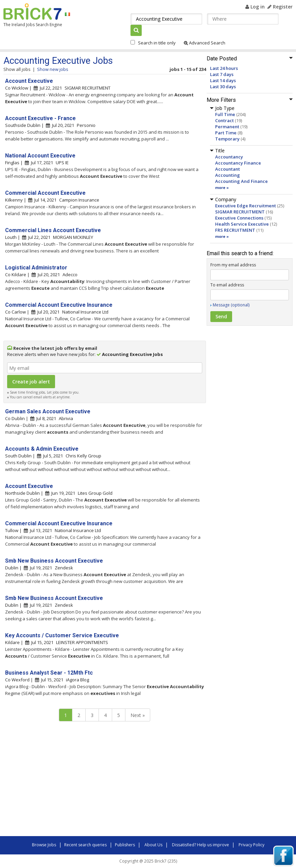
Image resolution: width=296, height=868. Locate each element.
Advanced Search (205, 43)
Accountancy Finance (238, 163)
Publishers (125, 845)
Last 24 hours (224, 68)
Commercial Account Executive (45, 193)
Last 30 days (223, 87)
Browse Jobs (44, 845)
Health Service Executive (242, 224)
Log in (255, 7)
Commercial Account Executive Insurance (59, 305)
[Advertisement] (99, 780)
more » (222, 187)
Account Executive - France (40, 118)
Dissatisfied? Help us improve (201, 845)
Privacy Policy (251, 845)
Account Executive (29, 81)
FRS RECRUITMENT (235, 230)
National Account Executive (40, 156)
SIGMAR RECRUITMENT (240, 212)
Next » (138, 715)
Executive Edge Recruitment (246, 206)
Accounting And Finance (241, 181)
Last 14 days (223, 80)
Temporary (227, 139)
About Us (153, 845)
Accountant (228, 169)
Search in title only (157, 43)
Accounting (228, 175)
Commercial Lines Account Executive (53, 230)
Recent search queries (85, 845)
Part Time (226, 133)
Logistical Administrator (36, 268)
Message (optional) (231, 305)
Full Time (225, 114)
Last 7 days (222, 74)
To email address (227, 285)
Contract (224, 120)
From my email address (233, 265)
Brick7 (32, 12)
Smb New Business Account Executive (54, 561)
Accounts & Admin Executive (42, 449)
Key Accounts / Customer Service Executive (62, 635)
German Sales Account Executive (48, 411)
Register (280, 7)
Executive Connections (239, 218)
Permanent (227, 127)
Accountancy (229, 157)
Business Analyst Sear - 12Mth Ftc (49, 673)
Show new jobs (53, 69)
